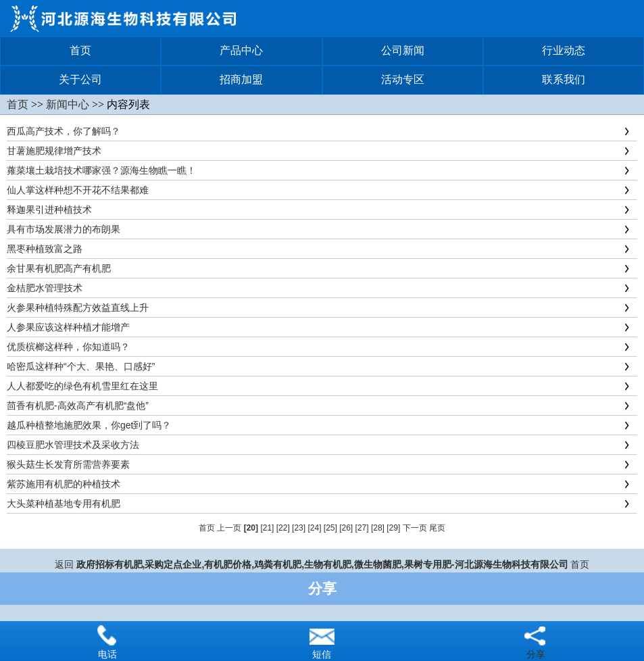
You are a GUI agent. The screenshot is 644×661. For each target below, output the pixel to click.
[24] (314, 528)
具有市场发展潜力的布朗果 (64, 229)
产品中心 (241, 50)
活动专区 (403, 79)
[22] (283, 528)
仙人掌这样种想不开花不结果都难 (78, 190)
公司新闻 (403, 50)
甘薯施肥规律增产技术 (54, 151)
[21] (267, 528)
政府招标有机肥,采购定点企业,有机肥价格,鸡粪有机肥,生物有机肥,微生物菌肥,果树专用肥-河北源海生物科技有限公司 (322, 564)
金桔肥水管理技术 (45, 288)
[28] (378, 528)
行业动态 (564, 50)
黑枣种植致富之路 (45, 249)
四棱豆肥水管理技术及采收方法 (73, 445)
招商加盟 (241, 79)
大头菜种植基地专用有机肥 (64, 504)
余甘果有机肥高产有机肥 (59, 268)
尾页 (437, 528)
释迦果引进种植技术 (49, 210)
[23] (299, 528)
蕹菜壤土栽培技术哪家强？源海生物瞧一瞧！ (101, 170)
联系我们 (564, 79)
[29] (393, 528)
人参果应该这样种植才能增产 (68, 327)
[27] (362, 528)
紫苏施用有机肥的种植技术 (64, 484)
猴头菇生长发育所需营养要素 (68, 464)
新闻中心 (68, 104)
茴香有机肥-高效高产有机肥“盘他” (78, 406)
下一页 (415, 528)
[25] (330, 528)
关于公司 (80, 79)
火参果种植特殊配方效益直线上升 (78, 308)
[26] (346, 528)
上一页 (229, 528)
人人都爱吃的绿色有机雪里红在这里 (82, 386)
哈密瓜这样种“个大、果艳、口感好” (81, 366)
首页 (80, 50)
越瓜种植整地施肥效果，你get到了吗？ (89, 425)
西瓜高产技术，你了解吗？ (64, 131)
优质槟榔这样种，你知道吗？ (68, 347)
